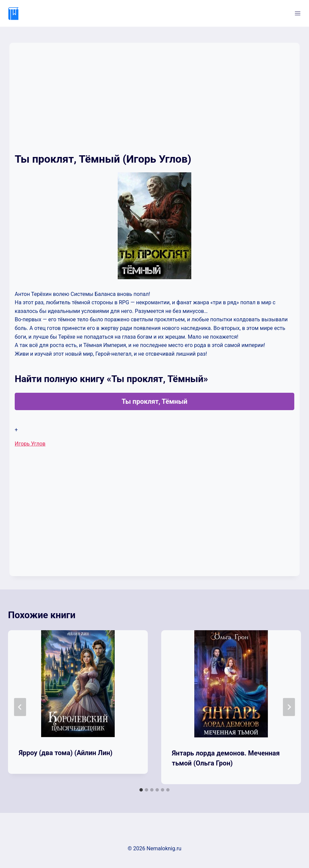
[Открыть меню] (297, 13)
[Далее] (289, 707)
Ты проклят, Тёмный (155, 401)
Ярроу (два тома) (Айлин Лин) (66, 753)
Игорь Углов (30, 444)
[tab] (141, 790)
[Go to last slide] (20, 707)
